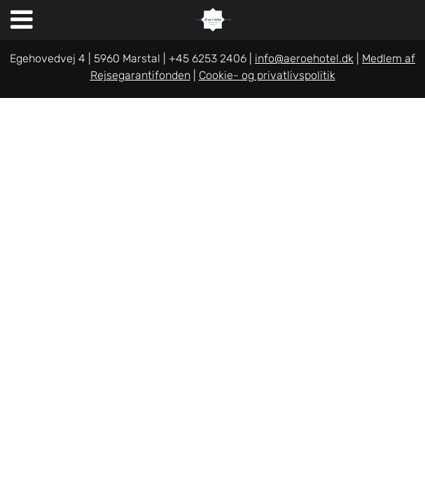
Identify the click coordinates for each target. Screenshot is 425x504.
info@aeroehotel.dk (304, 58)
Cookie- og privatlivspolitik (267, 75)
